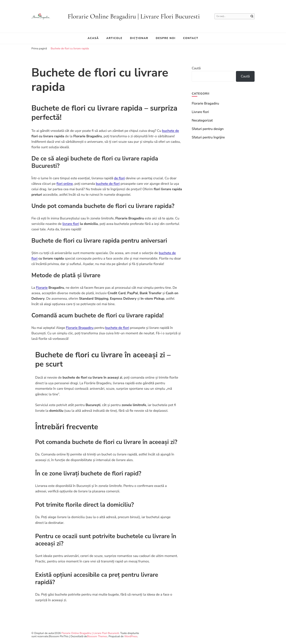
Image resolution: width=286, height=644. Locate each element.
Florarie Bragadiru (80, 328)
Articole (114, 38)
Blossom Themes (97, 636)
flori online (65, 184)
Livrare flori (200, 112)
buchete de (170, 131)
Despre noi (166, 38)
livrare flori (71, 224)
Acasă (93, 38)
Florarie (42, 288)
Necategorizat (202, 120)
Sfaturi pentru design (208, 129)
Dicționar (139, 38)
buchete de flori (108, 184)
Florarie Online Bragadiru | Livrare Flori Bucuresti (134, 16)
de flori (119, 178)
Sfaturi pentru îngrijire (208, 137)
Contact (191, 38)
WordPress (131, 636)
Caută (196, 68)
